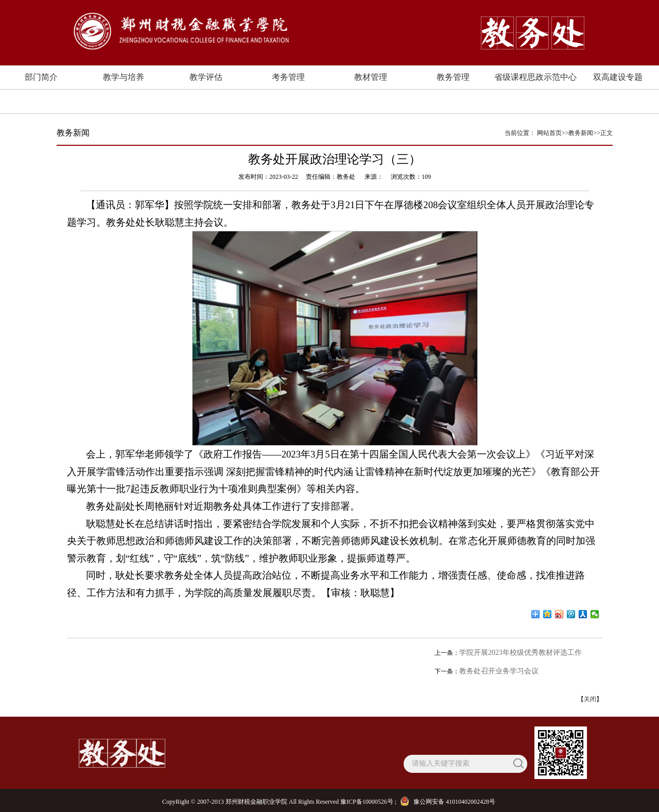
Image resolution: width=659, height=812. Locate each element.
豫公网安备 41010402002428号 (449, 802)
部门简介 (41, 77)
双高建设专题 (618, 77)
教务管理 (453, 77)
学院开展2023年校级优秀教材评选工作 (521, 653)
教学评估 (206, 77)
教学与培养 (124, 77)
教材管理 (371, 77)
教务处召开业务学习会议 (499, 671)
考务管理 (288, 77)
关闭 (590, 699)
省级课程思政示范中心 (535, 77)
